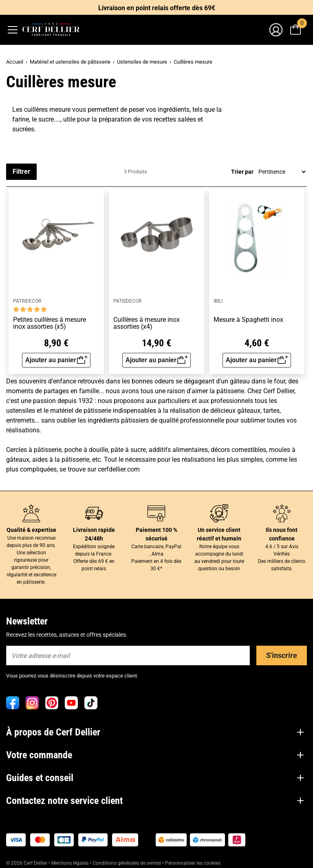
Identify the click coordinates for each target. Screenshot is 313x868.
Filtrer (21, 172)
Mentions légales (70, 863)
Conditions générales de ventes (127, 863)
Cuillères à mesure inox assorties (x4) (147, 323)
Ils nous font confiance (282, 534)
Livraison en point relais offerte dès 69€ (157, 8)
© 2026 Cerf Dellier (27, 863)
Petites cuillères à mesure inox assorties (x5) (50, 323)
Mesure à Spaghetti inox (248, 320)
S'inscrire (282, 655)
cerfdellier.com (119, 469)
